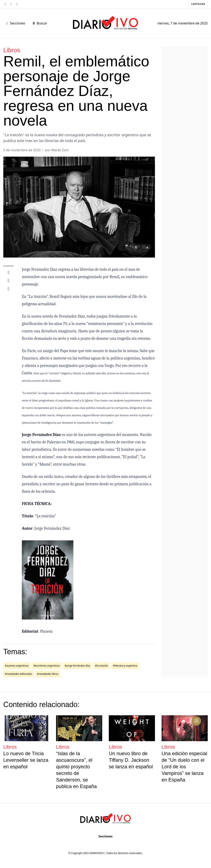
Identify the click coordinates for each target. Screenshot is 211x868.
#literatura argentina (125, 666)
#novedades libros (47, 674)
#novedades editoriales (18, 674)
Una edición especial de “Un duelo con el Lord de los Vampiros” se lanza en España (184, 767)
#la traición (101, 666)
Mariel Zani (60, 150)
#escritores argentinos (47, 666)
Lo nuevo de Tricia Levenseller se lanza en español (26, 760)
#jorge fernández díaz (77, 666)
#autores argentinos (17, 666)
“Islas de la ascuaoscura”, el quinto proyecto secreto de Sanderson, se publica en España (76, 770)
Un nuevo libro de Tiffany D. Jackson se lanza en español (131, 760)
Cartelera (198, 4)
